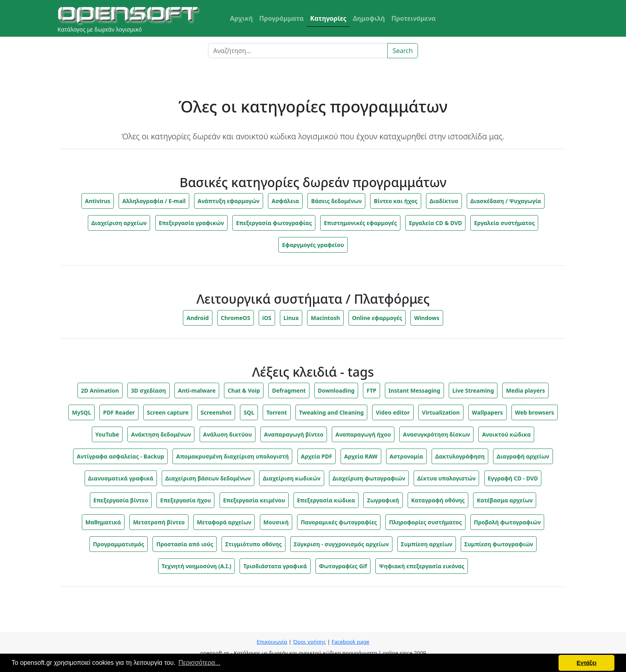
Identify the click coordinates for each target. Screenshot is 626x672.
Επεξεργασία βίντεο (121, 500)
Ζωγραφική (383, 500)
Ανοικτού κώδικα (506, 434)
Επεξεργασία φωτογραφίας (274, 223)
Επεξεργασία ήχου (185, 500)
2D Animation (100, 390)
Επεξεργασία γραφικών (191, 223)
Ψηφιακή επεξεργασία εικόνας (422, 566)
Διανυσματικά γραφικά (121, 478)
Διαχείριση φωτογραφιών (369, 478)
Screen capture (168, 412)
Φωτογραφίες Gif (343, 566)
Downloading (336, 390)
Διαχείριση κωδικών (291, 478)
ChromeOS (236, 318)
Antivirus (98, 201)
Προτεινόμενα (413, 18)
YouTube (107, 434)
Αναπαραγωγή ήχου (363, 434)
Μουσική (276, 522)
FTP (371, 390)
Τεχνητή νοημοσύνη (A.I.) (196, 566)
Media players (525, 390)
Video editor (393, 412)
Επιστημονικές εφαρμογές (360, 223)
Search (403, 51)
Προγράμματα (281, 18)
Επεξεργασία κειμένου (254, 500)
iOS (267, 318)
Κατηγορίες (328, 18)
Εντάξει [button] (586, 663)
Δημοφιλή (369, 18)
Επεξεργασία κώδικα (326, 500)
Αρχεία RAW (361, 456)
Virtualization (441, 412)
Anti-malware (197, 390)
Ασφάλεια (285, 201)
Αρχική (241, 18)
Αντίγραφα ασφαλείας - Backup (120, 456)
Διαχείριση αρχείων (119, 223)
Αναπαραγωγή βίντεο (294, 434)
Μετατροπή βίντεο (159, 522)
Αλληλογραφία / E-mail (154, 201)
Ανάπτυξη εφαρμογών (229, 201)
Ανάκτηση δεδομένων (161, 434)
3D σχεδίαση (149, 390)
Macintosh (325, 318)
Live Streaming (473, 390)
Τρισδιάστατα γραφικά (275, 566)
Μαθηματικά (103, 522)
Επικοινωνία (272, 642)
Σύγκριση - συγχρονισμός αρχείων (341, 544)
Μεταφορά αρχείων (224, 522)
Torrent (277, 412)
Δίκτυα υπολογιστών (447, 478)
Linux (291, 318)
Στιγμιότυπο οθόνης (253, 544)
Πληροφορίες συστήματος (425, 522)
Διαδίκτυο (444, 201)
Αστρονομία (406, 456)
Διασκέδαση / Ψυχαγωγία (506, 201)
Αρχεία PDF (317, 456)
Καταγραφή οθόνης (438, 500)
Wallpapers (487, 412)
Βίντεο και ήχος (396, 201)
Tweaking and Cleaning (331, 412)
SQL (249, 412)
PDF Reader (119, 412)
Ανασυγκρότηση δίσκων (436, 434)
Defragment (289, 390)
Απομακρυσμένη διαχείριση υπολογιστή (232, 456)
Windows (427, 318)
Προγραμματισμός (119, 544)
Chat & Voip (244, 390)
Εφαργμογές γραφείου (313, 245)
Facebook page (350, 642)
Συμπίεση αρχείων (427, 544)
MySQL (81, 412)
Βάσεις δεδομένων (336, 201)
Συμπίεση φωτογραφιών (499, 544)
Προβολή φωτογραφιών (507, 522)
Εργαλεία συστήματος (504, 223)
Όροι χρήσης (310, 642)
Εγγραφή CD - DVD (513, 478)
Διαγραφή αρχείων (523, 456)
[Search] (298, 51)
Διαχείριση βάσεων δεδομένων (208, 478)
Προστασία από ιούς (185, 544)
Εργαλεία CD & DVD (435, 223)
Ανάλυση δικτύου (228, 434)
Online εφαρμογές (377, 318)
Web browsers (535, 412)
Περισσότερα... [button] (199, 663)
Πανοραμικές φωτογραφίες (339, 522)
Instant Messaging (414, 390)
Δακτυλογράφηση (460, 456)
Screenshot (216, 412)
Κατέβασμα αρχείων (505, 500)
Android (197, 318)
